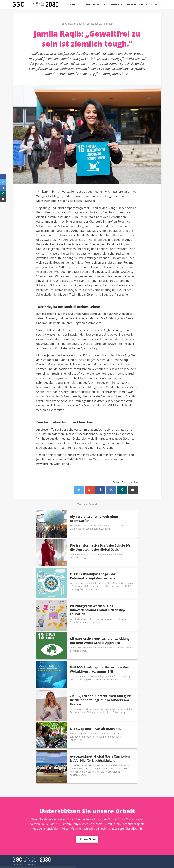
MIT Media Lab (117, 405)
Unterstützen (87, 839)
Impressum (18, 865)
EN (160, 4)
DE (156, 4)
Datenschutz (31, 865)
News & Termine (96, 4)
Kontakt (144, 4)
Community (115, 4)
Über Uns (130, 4)
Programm (77, 4)
